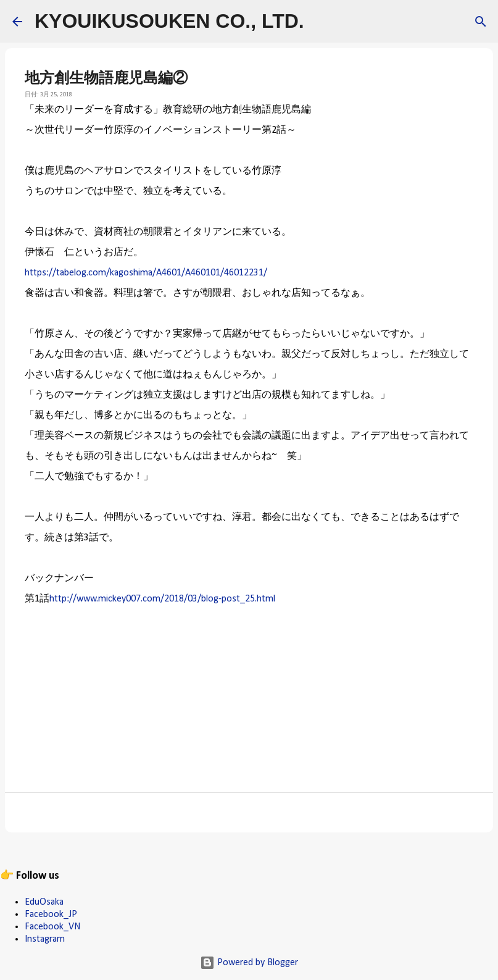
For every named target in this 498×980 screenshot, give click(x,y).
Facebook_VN (52, 927)
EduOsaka (44, 902)
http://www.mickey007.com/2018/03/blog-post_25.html (162, 599)
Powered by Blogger (249, 963)
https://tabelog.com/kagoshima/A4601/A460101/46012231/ (146, 273)
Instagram (45, 939)
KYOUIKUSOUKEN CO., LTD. (169, 21)
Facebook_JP (51, 915)
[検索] (322, 22)
